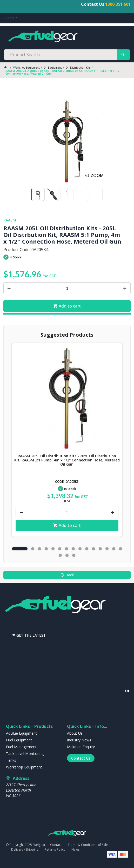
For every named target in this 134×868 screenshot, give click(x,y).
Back (70, 575)
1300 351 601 (118, 4)
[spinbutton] (67, 288)
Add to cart (70, 306)
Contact (56, 845)
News (75, 849)
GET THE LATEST (31, 635)
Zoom (97, 175)
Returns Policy (55, 849)
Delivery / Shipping (25, 849)
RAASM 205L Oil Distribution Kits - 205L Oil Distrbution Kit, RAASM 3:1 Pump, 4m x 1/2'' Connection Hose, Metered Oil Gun (67, 460)
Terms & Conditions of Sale (88, 845)
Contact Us (81, 758)
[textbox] (60, 55)
